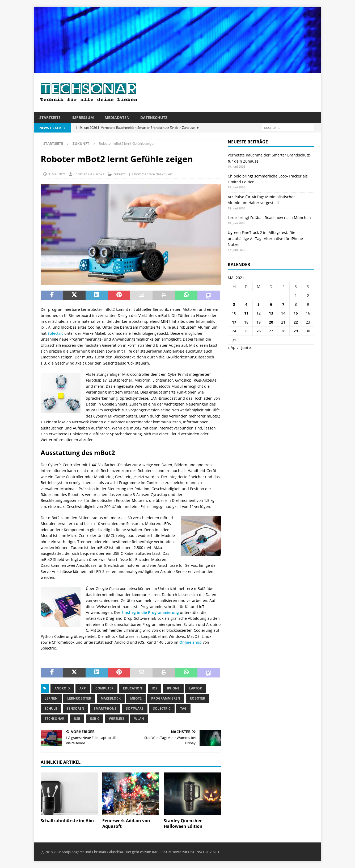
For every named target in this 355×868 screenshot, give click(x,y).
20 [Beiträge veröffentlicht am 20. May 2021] (271, 322)
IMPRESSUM (162, 852)
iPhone (173, 688)
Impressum (83, 117)
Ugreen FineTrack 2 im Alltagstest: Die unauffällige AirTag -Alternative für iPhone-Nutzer (266, 238)
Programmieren (166, 698)
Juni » (246, 347)
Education (133, 688)
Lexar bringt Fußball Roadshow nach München (269, 218)
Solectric (55, 333)
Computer (104, 688)
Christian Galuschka (89, 174)
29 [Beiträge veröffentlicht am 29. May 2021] (296, 331)
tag (183, 708)
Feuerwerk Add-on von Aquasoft (126, 823)
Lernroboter (79, 698)
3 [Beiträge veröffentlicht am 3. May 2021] (234, 304)
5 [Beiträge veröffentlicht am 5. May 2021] (259, 304)
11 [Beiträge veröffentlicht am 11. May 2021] (246, 313)
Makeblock (111, 698)
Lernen (51, 698)
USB (77, 719)
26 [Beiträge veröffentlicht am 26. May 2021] (259, 331)
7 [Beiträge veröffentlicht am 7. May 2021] (283, 304)
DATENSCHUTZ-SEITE (205, 852)
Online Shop (191, 642)
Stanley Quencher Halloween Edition (183, 823)
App (83, 688)
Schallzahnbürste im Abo (67, 821)
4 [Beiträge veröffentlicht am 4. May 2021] (246, 304)
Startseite (50, 117)
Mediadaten (117, 117)
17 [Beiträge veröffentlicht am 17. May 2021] (234, 322)
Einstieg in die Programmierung (150, 612)
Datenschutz (154, 117)
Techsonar (54, 719)
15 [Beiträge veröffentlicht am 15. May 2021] (296, 313)
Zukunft (119, 174)
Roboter (197, 698)
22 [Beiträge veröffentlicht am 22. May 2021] (296, 322)
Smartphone (105, 708)
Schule (51, 708)
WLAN (139, 719)
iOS (155, 688)
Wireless (117, 719)
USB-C (95, 719)
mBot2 (136, 698)
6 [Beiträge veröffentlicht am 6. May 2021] (271, 304)
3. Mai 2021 (57, 174)
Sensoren (75, 708)
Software (135, 708)
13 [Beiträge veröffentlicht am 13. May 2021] (271, 313)
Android (62, 688)
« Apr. (233, 347)
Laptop (196, 688)
